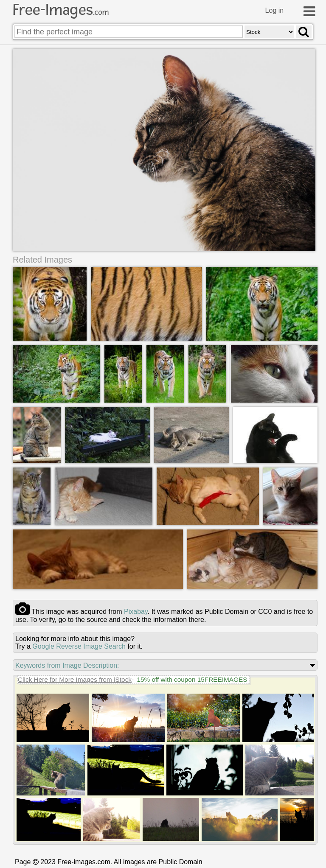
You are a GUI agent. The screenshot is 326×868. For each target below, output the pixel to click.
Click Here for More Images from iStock (75, 679)
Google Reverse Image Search (79, 646)
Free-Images (61, 10)
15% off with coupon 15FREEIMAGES (192, 679)
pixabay (136, 612)
